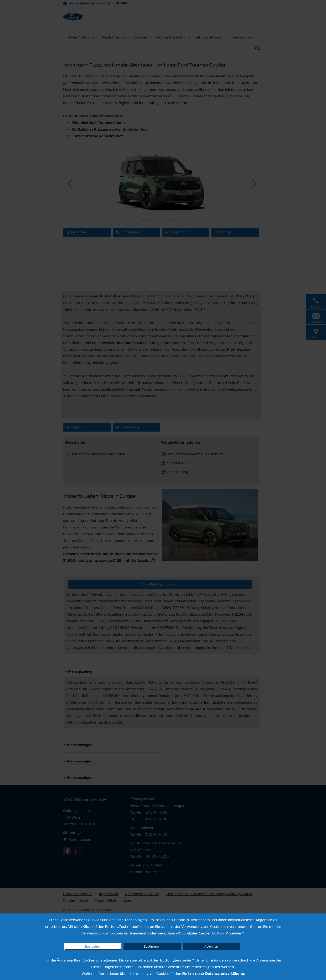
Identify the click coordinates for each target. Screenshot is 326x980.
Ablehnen (211, 947)
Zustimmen (152, 947)
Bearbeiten (93, 947)
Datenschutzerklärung (225, 974)
